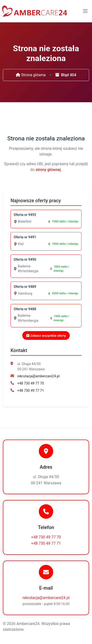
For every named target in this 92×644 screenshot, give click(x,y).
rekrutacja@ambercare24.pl (38, 376)
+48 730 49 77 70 (31, 383)
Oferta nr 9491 (25, 237)
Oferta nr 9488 (25, 309)
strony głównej (48, 170)
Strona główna (31, 75)
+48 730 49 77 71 (31, 391)
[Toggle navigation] (85, 11)
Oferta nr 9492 (25, 215)
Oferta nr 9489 (25, 287)
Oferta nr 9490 (25, 260)
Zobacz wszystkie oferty (46, 335)
